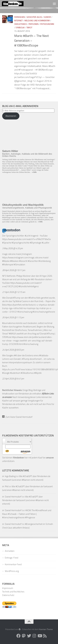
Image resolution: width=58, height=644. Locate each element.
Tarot (29, 27)
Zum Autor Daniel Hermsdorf (17, 417)
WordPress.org (12, 571)
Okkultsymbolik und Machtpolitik (23, 205)
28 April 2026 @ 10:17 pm (14, 270)
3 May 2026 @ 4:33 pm (13, 248)
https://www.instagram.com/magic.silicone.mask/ (25, 258)
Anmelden (10, 551)
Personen (34, 24)
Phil (6, 486)
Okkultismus (21, 24)
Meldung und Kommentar (37, 20)
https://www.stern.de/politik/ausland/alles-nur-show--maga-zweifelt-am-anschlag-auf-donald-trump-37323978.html (27, 341)
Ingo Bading (10, 476)
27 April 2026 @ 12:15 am (14, 292)
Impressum (8, 588)
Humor (47, 17)
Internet (19, 20)
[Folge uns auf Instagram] (34, 636)
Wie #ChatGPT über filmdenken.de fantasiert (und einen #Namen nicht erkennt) (25, 500)
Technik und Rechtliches (13, 592)
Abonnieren (11, 116)
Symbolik (20, 27)
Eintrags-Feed (12, 558)
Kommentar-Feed (13, 564)
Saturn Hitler (10, 151)
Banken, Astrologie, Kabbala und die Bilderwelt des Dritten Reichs (27, 155)
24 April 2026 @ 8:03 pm (13, 350)
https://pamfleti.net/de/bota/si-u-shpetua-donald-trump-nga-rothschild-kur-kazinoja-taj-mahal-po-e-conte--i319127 (29, 308)
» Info (34, 172)
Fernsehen (20, 17)
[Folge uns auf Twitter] (29, 636)
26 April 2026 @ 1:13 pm (13, 317)
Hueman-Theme (46, 629)
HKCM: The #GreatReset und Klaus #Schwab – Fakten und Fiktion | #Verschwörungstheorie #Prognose (27, 514)
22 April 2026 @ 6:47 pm (13, 379)
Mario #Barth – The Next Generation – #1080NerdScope (32, 41)
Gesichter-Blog (34, 17)
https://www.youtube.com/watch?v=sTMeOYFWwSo (27, 239)
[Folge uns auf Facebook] (19, 636)
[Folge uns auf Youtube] (40, 636)
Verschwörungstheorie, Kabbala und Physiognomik (27, 208)
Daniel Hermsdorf (13, 497)
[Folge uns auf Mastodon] (24, 636)
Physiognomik (47, 24)
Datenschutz (8, 595)
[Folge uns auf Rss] (45, 636)
